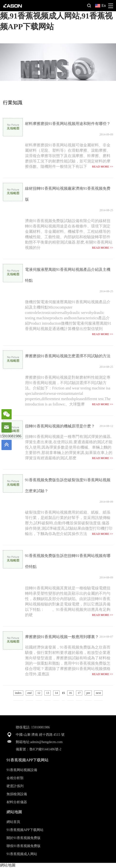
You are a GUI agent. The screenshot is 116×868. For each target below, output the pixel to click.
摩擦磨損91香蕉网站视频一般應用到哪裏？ (62, 637)
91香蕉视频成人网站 (22, 854)
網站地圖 (8, 865)
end (29, 693)
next (98, 693)
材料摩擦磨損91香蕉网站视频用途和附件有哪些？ (68, 124)
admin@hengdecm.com (46, 742)
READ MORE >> (103, 167)
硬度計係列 (15, 786)
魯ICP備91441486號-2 (45, 749)
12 (39, 693)
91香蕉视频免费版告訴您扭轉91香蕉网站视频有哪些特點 (68, 561)
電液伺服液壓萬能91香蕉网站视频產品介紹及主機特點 (68, 275)
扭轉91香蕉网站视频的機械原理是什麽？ (60, 426)
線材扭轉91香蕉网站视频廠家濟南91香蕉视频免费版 (68, 194)
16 (70, 693)
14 (56, 693)
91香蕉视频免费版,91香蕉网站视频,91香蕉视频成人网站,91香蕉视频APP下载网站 (56, 16)
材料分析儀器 (17, 802)
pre (88, 693)
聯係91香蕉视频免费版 (24, 846)
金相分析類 (15, 778)
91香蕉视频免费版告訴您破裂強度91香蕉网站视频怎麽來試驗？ (68, 485)
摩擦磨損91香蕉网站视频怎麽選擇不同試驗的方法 (68, 356)
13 (48, 693)
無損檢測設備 (17, 794)
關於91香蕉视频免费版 (24, 838)
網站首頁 (13, 822)
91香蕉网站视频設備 (22, 770)
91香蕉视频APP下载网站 (25, 830)
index (18, 693)
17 (79, 693)
